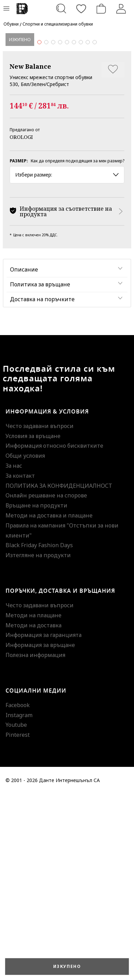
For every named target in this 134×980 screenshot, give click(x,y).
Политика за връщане (40, 470)
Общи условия (25, 642)
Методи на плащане (33, 801)
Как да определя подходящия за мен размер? (78, 347)
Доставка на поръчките (42, 485)
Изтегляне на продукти (38, 742)
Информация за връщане (40, 831)
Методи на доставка (33, 811)
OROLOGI (21, 323)
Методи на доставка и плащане (49, 702)
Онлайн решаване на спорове (46, 682)
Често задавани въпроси (40, 612)
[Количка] (101, 9)
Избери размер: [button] (67, 361)
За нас (14, 652)
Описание (24, 456)
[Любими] (81, 9)
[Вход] (121, 9)
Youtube (16, 911)
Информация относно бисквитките (54, 632)
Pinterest (18, 921)
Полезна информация (35, 841)
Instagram (19, 901)
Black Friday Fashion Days (39, 732)
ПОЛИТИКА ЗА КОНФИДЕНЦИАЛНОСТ (59, 672)
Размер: (19, 347)
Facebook (18, 891)
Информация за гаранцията (44, 821)
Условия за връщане (33, 622)
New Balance (30, 253)
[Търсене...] (61, 9)
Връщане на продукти (36, 692)
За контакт (20, 662)
